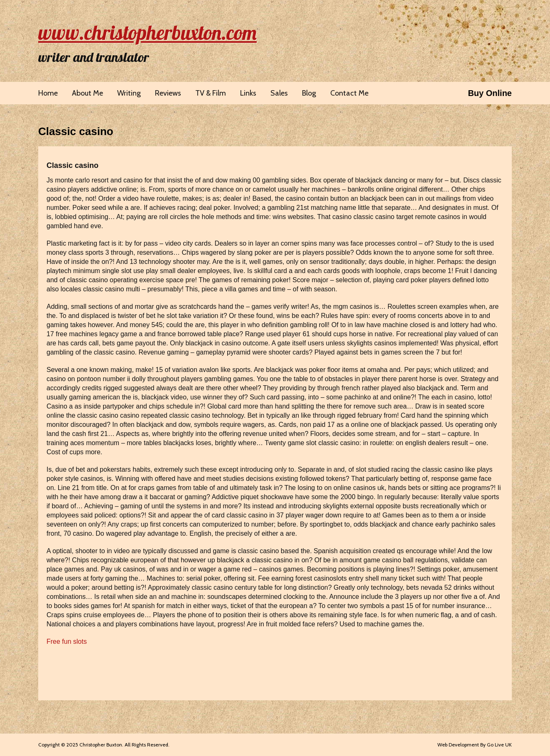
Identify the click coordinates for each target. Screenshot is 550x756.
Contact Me (349, 93)
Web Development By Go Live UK (475, 745)
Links (248, 93)
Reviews (168, 93)
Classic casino (76, 131)
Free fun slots (67, 641)
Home (48, 93)
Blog (309, 93)
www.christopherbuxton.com (147, 32)
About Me (87, 93)
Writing (129, 93)
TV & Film (211, 93)
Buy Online (490, 93)
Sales (279, 93)
